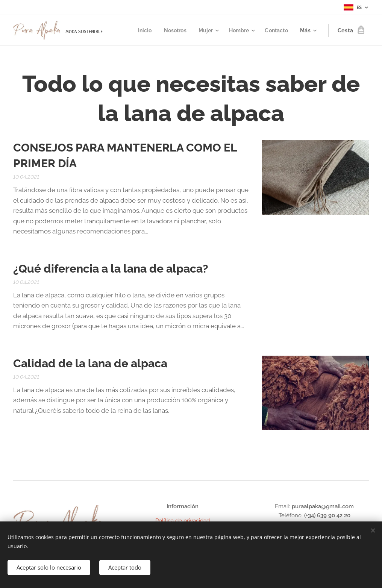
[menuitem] (141, 30)
